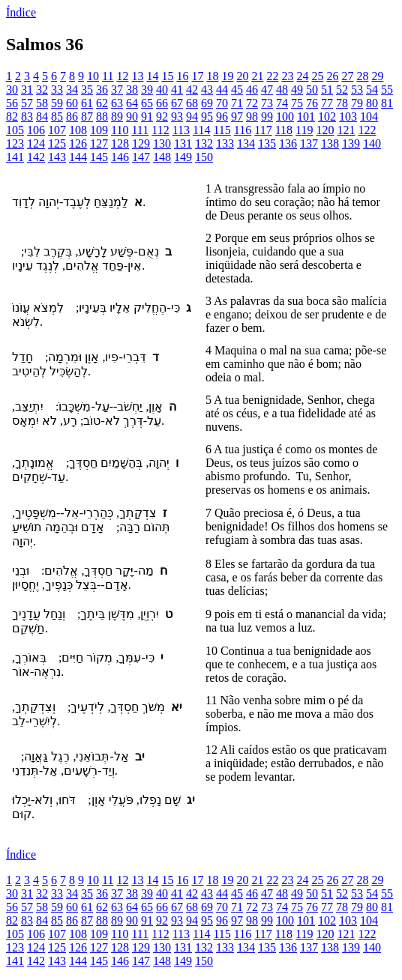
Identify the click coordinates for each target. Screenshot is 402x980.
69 (207, 103)
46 (252, 90)
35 (87, 90)
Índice (21, 12)
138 (330, 143)
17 (197, 76)
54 (372, 90)
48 (282, 90)
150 (204, 157)
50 (312, 90)
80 (372, 103)
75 (297, 103)
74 (282, 103)
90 (132, 117)
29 (377, 76)
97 (237, 117)
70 (222, 103)
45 (237, 90)
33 (57, 90)
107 (57, 130)
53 (357, 90)
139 (351, 143)
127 (99, 143)
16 (182, 76)
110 (120, 130)
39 (147, 90)
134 (246, 143)
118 (284, 130)
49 (297, 90)
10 (93, 76)
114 (201, 130)
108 (78, 130)
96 (222, 117)
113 (181, 130)
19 (227, 76)
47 (267, 90)
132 (204, 143)
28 (362, 76)
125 (57, 143)
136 (288, 143)
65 (147, 103)
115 (222, 130)
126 (78, 143)
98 (252, 117)
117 (263, 130)
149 (183, 157)
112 (160, 130)
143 (57, 157)
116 (243, 130)
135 (267, 143)
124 (36, 143)
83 (27, 117)
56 (12, 103)
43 (207, 90)
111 (140, 130)
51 (327, 90)
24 (302, 76)
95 (207, 117)
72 (252, 103)
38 (132, 90)
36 (102, 90)
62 (102, 103)
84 (42, 117)
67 (177, 103)
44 (222, 90)
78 (342, 103)
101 (306, 117)
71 (237, 103)
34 (72, 90)
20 (242, 76)
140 (372, 143)
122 (367, 130)
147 (141, 157)
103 (348, 117)
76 (312, 103)
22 (272, 76)
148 (162, 157)
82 (12, 117)
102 (327, 117)
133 (225, 143)
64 (132, 103)
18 (212, 76)
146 (120, 157)
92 (162, 117)
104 (369, 117)
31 (27, 90)
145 (99, 157)
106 (36, 130)
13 (137, 76)
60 (72, 103)
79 (357, 103)
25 (317, 76)
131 (183, 143)
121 (346, 130)
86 (72, 117)
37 (117, 90)
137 (309, 143)
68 (192, 103)
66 (162, 103)
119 (304, 130)
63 (117, 103)
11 (108, 76)
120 (325, 130)
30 (12, 90)
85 (57, 117)
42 (192, 90)
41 (177, 90)
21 (257, 76)
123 (15, 143)
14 (152, 76)
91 (147, 117)
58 (42, 103)
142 (36, 157)
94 (192, 117)
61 (87, 103)
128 (120, 143)
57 (27, 103)
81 (387, 103)
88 (102, 117)
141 (15, 157)
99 (267, 117)
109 (99, 130)
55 (387, 90)
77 (327, 103)
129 (141, 143)
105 (15, 130)
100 (285, 117)
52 (342, 90)
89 (117, 117)
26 (332, 76)
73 (267, 103)
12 (122, 76)
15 (167, 76)
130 (162, 143)
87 (87, 117)
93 (177, 117)
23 (287, 76)
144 (78, 157)
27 (347, 76)
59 (57, 103)
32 (42, 90)
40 (162, 90)
